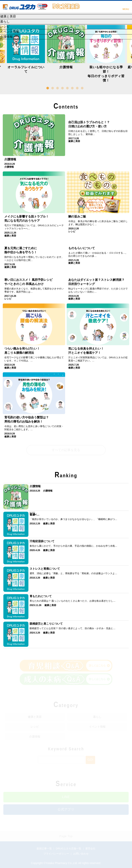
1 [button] (48, 89)
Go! (90, 760)
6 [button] (73, 89)
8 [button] (83, 89)
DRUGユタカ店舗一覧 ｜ (71, 849)
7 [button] (78, 89)
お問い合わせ (81, 854)
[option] (66, 48)
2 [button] (53, 89)
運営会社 (90, 849)
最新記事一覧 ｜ (46, 849)
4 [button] (63, 89)
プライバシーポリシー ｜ (58, 854)
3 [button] (58, 89)
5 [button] (68, 89)
